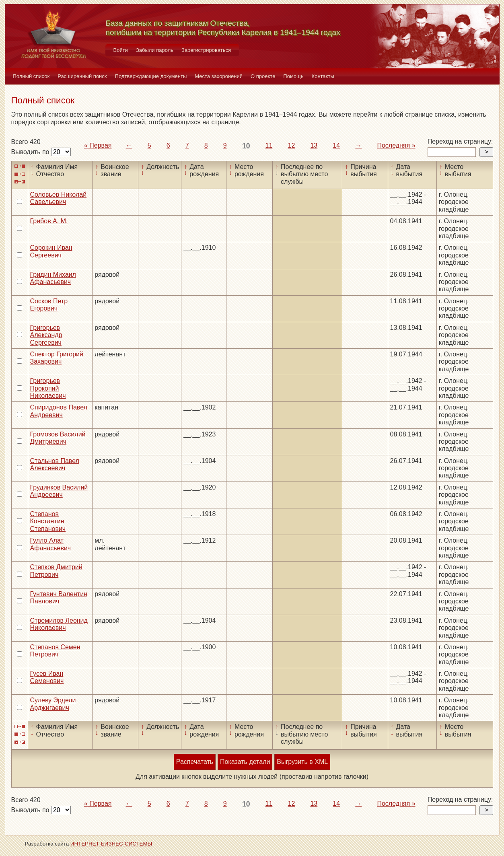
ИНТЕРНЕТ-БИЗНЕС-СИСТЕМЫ (111, 844)
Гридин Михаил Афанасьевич (53, 278)
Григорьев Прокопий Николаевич (48, 388)
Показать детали (245, 762)
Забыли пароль (155, 50)
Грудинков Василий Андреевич (59, 491)
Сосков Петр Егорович (49, 305)
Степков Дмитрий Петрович (56, 571)
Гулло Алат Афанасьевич (51, 544)
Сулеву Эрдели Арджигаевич (53, 704)
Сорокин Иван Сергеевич (51, 251)
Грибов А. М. (49, 221)
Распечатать (195, 762)
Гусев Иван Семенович (47, 677)
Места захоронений (219, 76)
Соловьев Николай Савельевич (59, 198)
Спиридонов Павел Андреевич (59, 411)
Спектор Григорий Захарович (57, 358)
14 (336, 145)
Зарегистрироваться (206, 50)
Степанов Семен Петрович (55, 651)
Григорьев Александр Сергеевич (46, 335)
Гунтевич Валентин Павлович (59, 598)
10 (246, 146)
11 (269, 145)
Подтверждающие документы (151, 76)
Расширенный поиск (82, 76)
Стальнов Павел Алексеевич (55, 464)
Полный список (31, 76)
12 (292, 145)
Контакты (323, 76)
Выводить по (31, 152)
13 (314, 145)
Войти (121, 50)
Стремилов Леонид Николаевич (59, 624)
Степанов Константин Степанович (48, 521)
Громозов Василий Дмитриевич (58, 438)
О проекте (263, 76)
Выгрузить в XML (302, 762)
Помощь (293, 76)
